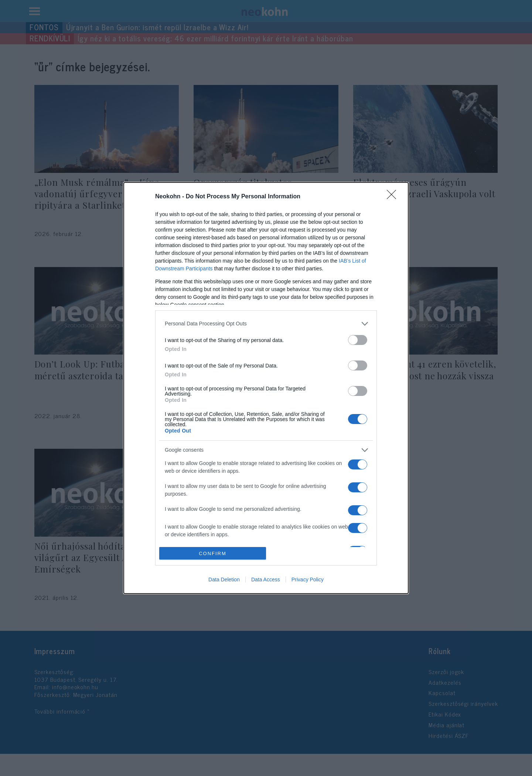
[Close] (394, 197)
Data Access (266, 580)
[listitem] (266, 324)
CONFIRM (213, 553)
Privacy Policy (308, 580)
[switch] (358, 340)
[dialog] (266, 388)
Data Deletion (224, 580)
